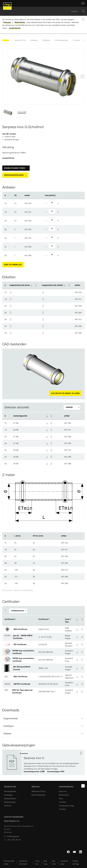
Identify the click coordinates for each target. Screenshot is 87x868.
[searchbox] (42, 11)
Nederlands (20, 22)
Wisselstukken (10, 798)
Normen (54, 862)
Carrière (62, 802)
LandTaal (67, 620)
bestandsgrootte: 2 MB (34, 771)
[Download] (77, 619)
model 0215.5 (20, 40)
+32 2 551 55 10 (12, 840)
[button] (43, 718)
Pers (61, 798)
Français (7, 22)
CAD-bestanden (62, 40)
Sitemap (45, 862)
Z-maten (77, 40)
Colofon (37, 862)
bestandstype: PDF (56, 771)
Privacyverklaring (9, 862)
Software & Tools (39, 791)
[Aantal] (52, 202)
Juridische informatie (23, 862)
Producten (10, 787)
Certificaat (9, 619)
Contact (62, 809)
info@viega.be (11, 836)
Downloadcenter (39, 795)
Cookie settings (76, 862)
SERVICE (36, 787)
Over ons (63, 791)
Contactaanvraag (66, 806)
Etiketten (46, 40)
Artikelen (34, 40)
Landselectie (15, 28)
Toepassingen (10, 802)
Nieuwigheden (10, 791)
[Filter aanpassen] (72, 407)
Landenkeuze (64, 862)
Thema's (8, 806)
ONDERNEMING (66, 787)
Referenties (64, 795)
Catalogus (8, 795)
